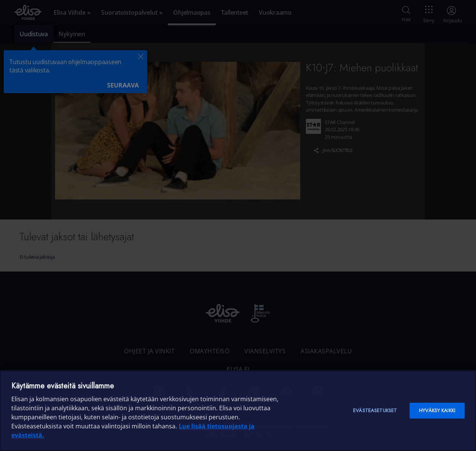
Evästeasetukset (375, 410)
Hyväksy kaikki (437, 410)
